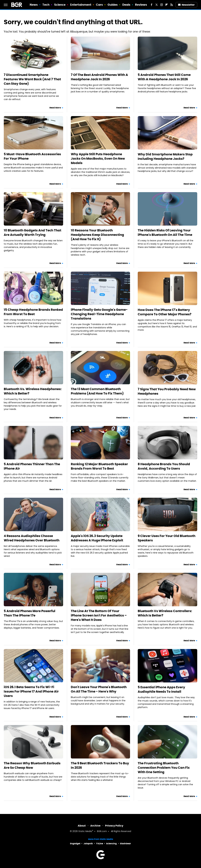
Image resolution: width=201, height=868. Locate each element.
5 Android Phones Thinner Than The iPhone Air (32, 466)
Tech (46, 5)
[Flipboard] (167, 5)
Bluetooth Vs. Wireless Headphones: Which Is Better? (33, 391)
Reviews (141, 5)
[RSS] (172, 5)
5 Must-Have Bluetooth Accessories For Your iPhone (32, 156)
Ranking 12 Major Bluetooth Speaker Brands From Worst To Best (99, 466)
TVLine (100, 844)
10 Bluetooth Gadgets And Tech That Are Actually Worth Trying (33, 233)
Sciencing (111, 844)
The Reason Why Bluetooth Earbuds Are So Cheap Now (32, 765)
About (82, 826)
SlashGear (125, 844)
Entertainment (81, 5)
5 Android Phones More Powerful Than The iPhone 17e (30, 613)
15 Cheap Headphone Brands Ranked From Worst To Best (33, 312)
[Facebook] (152, 5)
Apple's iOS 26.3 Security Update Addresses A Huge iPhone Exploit (97, 538)
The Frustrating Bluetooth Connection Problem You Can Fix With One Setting (164, 768)
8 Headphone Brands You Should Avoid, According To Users (164, 466)
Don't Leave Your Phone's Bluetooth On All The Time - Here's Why (99, 689)
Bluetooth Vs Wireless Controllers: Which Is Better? (165, 613)
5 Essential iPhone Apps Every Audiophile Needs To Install (161, 689)
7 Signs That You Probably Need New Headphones (167, 391)
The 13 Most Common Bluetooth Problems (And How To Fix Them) (97, 391)
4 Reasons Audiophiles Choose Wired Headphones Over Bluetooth (32, 538)
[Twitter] (157, 5)
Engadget (75, 844)
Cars (99, 5)
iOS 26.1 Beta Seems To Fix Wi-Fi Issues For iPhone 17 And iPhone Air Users (31, 691)
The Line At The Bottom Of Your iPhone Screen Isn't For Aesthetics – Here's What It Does (99, 615)
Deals (126, 5)
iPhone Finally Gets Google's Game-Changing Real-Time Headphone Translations (99, 314)
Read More (55, 108)
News (34, 5)
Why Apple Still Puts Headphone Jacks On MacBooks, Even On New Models (98, 159)
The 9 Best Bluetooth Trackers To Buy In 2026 (100, 765)
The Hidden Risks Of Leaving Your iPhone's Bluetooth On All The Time (165, 233)
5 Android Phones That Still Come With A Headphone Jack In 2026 (164, 77)
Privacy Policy (114, 826)
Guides (113, 5)
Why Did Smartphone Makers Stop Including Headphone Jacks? (165, 156)
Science (60, 5)
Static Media (85, 831)
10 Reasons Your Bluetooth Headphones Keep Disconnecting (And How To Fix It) (97, 235)
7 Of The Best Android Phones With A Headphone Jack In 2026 (99, 77)
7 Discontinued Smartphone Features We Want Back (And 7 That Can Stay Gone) (32, 79)
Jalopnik (88, 844)
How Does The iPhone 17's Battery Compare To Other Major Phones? (165, 312)
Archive (95, 826)
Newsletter (186, 5)
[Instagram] (162, 5)
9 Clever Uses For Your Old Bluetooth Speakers (167, 538)
